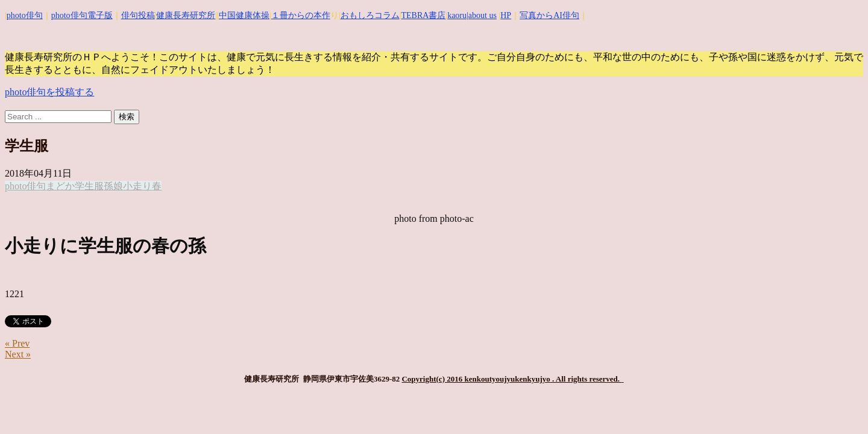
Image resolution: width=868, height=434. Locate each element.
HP (506, 15)
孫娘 (113, 186)
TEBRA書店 (423, 15)
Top (839, 405)
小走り (137, 186)
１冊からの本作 (301, 15)
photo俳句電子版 (82, 15)
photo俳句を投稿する (49, 92)
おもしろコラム (370, 15)
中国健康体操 (244, 15)
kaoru (457, 15)
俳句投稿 (138, 15)
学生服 (89, 186)
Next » (18, 354)
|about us (482, 15)
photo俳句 (25, 15)
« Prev (17, 343)
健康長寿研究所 (186, 15)
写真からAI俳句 (549, 15)
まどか (60, 186)
